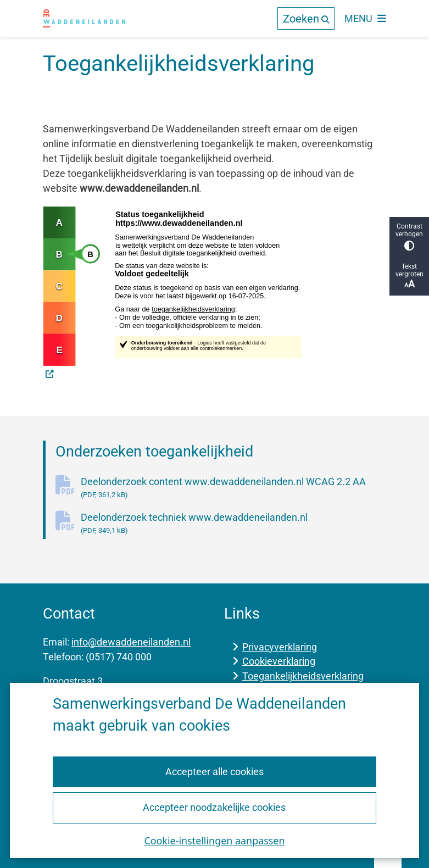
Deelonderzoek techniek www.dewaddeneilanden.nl (233, 524)
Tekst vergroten (409, 276)
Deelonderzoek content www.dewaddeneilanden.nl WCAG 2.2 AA (233, 488)
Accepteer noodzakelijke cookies (214, 807)
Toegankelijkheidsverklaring (303, 676)
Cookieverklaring (279, 661)
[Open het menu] (365, 19)
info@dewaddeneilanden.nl (131, 642)
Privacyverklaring (280, 647)
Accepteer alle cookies (215, 772)
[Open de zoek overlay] (306, 18)
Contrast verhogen (409, 237)
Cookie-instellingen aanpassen (214, 841)
